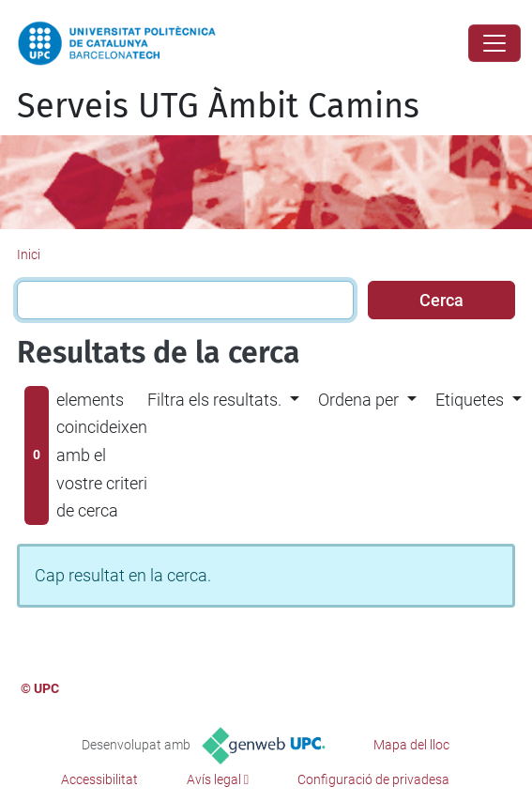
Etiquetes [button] (470, 400)
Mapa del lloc (411, 745)
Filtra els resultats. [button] (214, 400)
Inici (29, 254)
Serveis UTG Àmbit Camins (218, 106)
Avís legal (214, 779)
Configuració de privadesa (373, 779)
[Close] (494, 43)
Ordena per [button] (358, 400)
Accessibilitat (99, 779)
